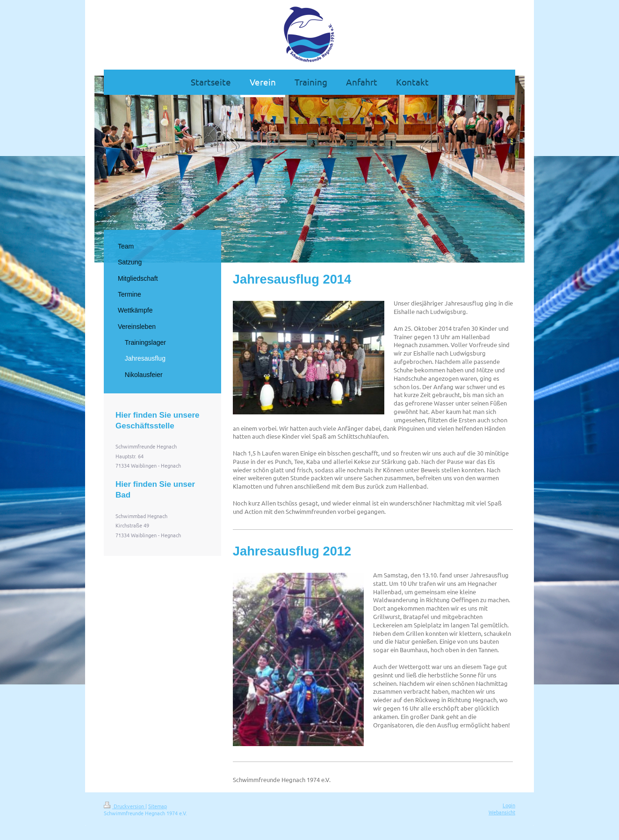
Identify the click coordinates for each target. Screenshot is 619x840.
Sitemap (158, 806)
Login (509, 805)
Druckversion (125, 806)
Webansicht (502, 812)
